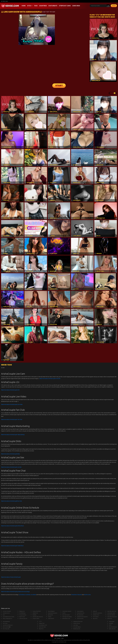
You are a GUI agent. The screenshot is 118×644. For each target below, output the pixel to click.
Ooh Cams (5, 623)
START (59, 86)
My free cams (87, 595)
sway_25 (95, 611)
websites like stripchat (38, 617)
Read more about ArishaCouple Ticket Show (12, 546)
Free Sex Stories (111, 615)
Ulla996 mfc (35, 613)
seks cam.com (112, 629)
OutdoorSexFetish (37, 611)
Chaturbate (53, 6)
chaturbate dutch (111, 613)
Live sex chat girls (7, 611)
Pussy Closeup (23, 615)
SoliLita (50, 617)
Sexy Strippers (51, 611)
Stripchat (79, 595)
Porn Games (96, 617)
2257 (110, 625)
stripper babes (36, 618)
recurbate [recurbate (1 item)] (3, 368)
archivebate (22, 595)
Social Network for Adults (8, 617)
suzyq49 (111, 623)
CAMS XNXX (76, 6)
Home (24, 6)
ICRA (62, 638)
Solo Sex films (80, 618)
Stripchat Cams (65, 6)
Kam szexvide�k (7, 627)
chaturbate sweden (67, 611)
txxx (4, 615)
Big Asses (95, 618)
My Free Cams (4, 1)
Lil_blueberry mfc (43, 625)
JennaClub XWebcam (8, 625)
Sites (29, 6)
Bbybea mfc (22, 611)
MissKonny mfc (77, 629)
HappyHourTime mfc (78, 621)
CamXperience (6, 613)
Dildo (10, 454)
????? (40, 621)
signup (114, 6)
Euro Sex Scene (66, 615)
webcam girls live (23, 618)
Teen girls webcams (97, 613)
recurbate (28, 595)
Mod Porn (41, 629)
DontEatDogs (22, 613)
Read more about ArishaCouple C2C (10, 390)
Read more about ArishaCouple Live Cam (50, 379)
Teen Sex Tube (42, 627)
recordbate (33, 595)
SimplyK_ (35, 615)
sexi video (76, 625)
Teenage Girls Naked (67, 617)
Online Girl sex (77, 623)
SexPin (64, 613)
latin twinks (50, 615)
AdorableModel (6, 621)
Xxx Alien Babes (77, 627)
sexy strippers (80, 611)
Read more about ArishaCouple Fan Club (12, 419)
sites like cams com (112, 611)
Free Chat (11, 501)
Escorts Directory (113, 627)
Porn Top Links (6, 629)
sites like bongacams (112, 617)
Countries (43, 6)
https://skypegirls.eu (7, 618)
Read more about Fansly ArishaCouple (11, 577)
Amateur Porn (96, 615)
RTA (55, 638)
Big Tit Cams (22, 617)
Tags (36, 6)
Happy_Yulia (42, 623)
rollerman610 (51, 618)
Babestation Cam (66, 618)
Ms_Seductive (80, 615)
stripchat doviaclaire (53, 613)
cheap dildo (112, 621)
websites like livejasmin (82, 617)
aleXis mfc (110, 618)
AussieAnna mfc (81, 613)
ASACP (59, 638)
